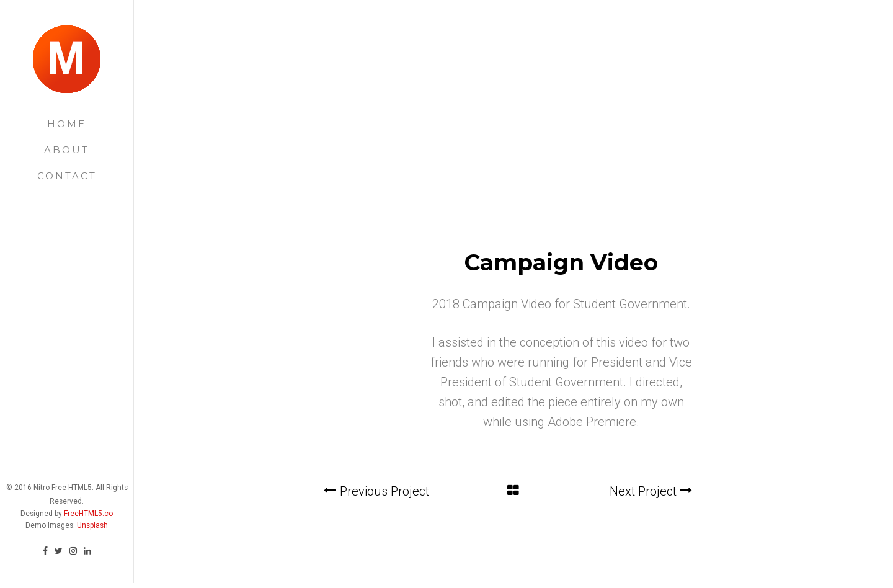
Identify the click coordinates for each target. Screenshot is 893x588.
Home (67, 124)
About (67, 150)
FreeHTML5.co (88, 507)
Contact (67, 176)
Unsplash (92, 519)
